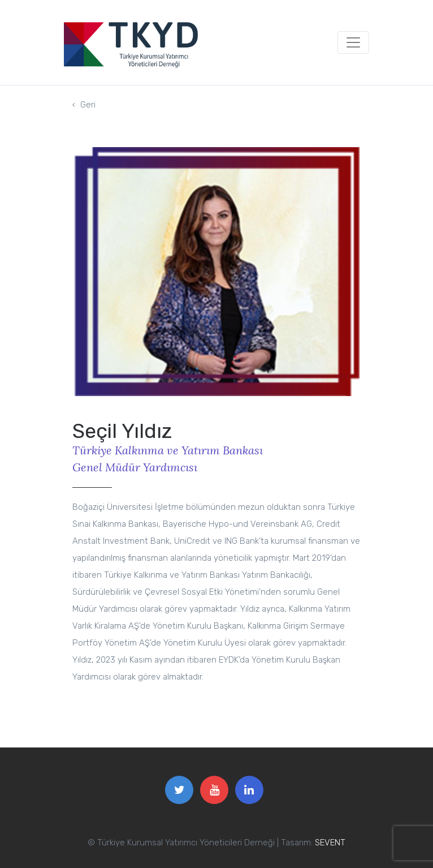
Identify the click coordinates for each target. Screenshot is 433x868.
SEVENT (330, 843)
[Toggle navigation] (353, 42)
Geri (84, 103)
